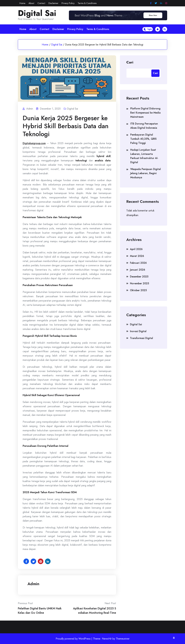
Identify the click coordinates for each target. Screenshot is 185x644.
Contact (41, 3)
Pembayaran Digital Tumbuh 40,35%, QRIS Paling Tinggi (143, 139)
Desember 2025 (139, 277)
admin (33, 584)
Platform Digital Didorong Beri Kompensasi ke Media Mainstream (145, 113)
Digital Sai (37, 13)
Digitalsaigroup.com (34, 143)
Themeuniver (123, 639)
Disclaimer (53, 3)
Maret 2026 (137, 256)
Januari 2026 (138, 270)
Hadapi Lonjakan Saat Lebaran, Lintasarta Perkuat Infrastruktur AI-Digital (144, 156)
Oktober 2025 (138, 290)
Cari (130, 62)
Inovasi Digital (138, 331)
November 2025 (139, 283)
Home (22, 3)
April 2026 (136, 249)
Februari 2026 (138, 263)
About (31, 3)
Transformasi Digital (141, 338)
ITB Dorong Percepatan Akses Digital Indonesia (144, 126)
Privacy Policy (68, 3)
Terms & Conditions (87, 3)
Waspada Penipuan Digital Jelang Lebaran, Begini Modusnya (146, 173)
